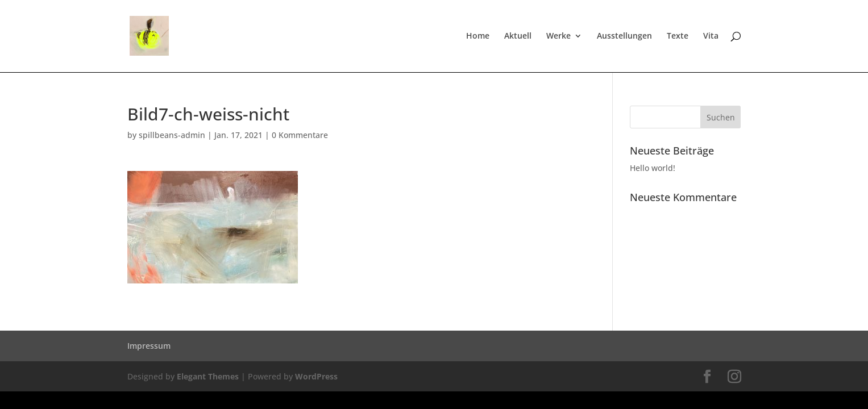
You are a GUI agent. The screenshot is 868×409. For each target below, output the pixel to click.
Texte (678, 36)
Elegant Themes (208, 376)
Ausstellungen (624, 36)
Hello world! (653, 168)
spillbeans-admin (172, 135)
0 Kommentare (300, 135)
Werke (558, 36)
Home (478, 36)
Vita (711, 36)
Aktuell (518, 36)
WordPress (316, 376)
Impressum (149, 346)
